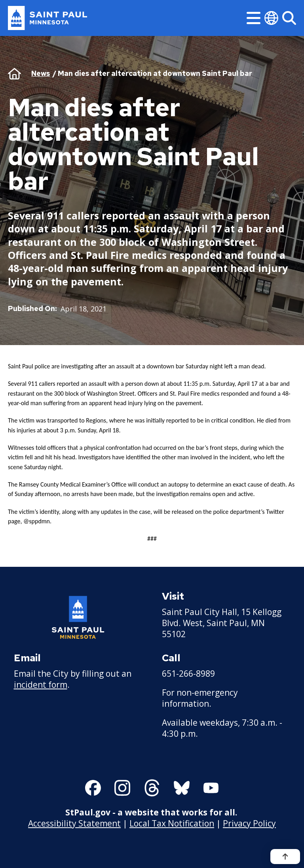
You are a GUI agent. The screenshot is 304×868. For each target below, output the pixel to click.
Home (14, 74)
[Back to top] (285, 857)
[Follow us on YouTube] (211, 788)
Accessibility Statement (74, 823)
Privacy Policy (249, 823)
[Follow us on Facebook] (93, 788)
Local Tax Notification (172, 823)
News (41, 73)
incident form (41, 685)
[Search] (289, 18)
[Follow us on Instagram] (122, 788)
